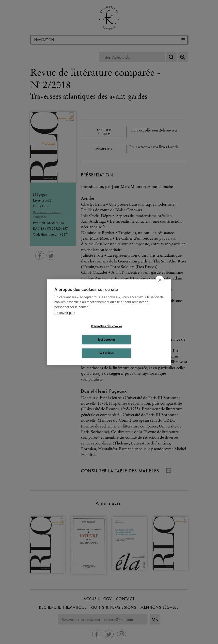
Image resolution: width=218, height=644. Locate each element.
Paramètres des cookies (106, 326)
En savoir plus (65, 313)
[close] (160, 280)
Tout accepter (106, 340)
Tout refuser (106, 353)
